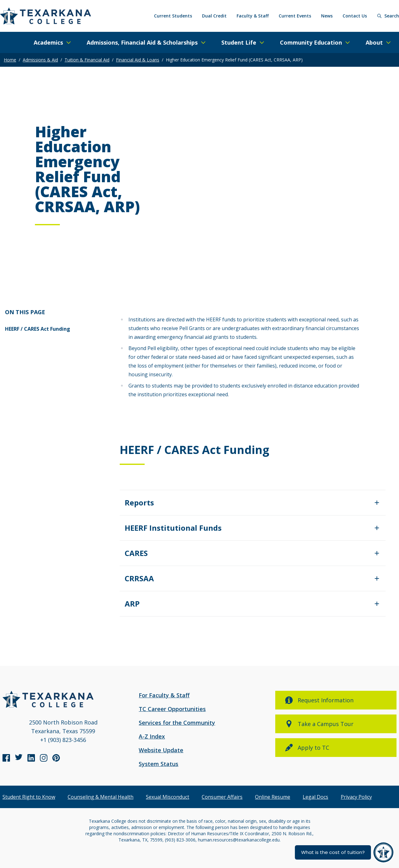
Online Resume (273, 797)
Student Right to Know (29, 797)
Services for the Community (177, 723)
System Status (159, 764)
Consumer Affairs (222, 797)
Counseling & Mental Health (101, 797)
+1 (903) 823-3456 (63, 740)
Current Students (173, 16)
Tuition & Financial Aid (87, 60)
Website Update (161, 750)
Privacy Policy (356, 797)
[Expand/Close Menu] (53, 42)
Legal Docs (315, 797)
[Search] (388, 16)
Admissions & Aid (40, 60)
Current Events (295, 16)
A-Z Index (152, 736)
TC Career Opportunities (172, 709)
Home (10, 60)
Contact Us (355, 16)
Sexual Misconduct (168, 797)
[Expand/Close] (253, 503)
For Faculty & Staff (164, 695)
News (327, 16)
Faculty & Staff (253, 16)
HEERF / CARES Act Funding (38, 329)
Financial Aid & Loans (138, 60)
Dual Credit (214, 16)
